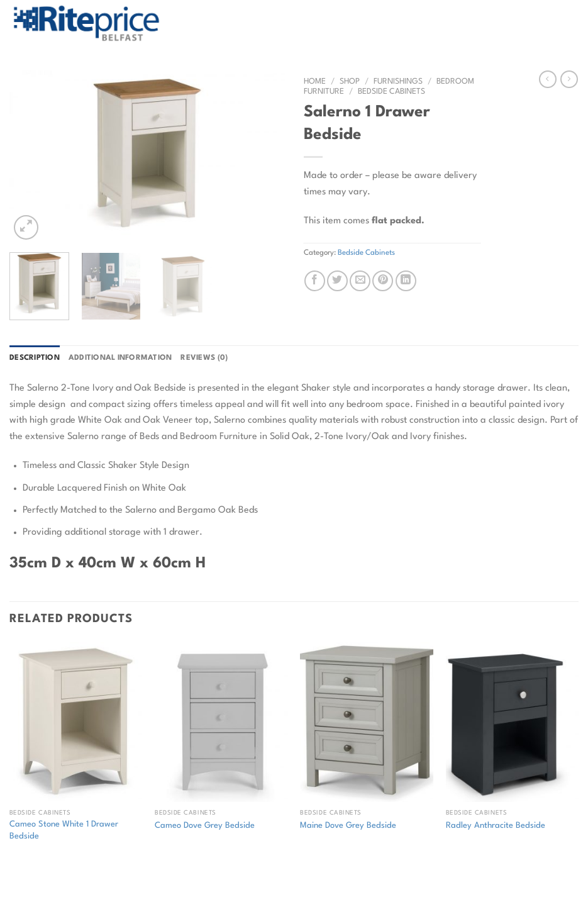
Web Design (221, 902)
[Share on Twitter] (337, 281)
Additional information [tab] (120, 358)
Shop (350, 81)
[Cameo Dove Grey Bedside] (221, 722)
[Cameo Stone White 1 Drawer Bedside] (76, 722)
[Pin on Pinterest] (383, 281)
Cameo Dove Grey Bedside (205, 826)
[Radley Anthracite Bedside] (513, 722)
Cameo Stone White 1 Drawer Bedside (64, 830)
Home (315, 81)
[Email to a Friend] (360, 281)
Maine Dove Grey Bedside (348, 826)
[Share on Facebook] (315, 281)
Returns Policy (99, 883)
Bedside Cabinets (391, 92)
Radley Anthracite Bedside (496, 826)
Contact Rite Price (275, 883)
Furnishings (398, 81)
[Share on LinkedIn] (406, 281)
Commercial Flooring (184, 883)
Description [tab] (35, 358)
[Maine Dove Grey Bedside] (367, 722)
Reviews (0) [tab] (204, 358)
